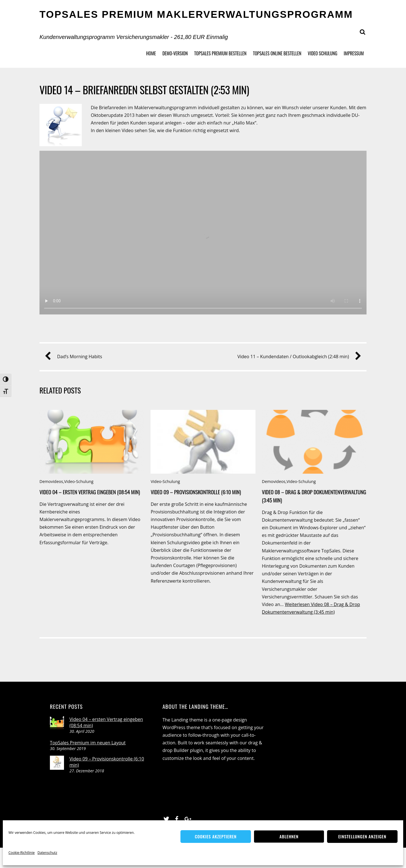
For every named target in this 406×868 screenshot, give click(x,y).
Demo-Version (175, 53)
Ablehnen (289, 836)
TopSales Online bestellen (277, 53)
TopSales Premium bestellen (220, 53)
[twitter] (166, 818)
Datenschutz (47, 853)
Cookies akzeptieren (216, 836)
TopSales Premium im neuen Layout (88, 743)
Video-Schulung (79, 481)
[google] (187, 818)
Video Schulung (323, 53)
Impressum (354, 53)
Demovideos (51, 481)
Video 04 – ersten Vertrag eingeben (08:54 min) (90, 492)
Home (151, 53)
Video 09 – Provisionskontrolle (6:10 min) (196, 492)
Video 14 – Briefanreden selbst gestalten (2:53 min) (144, 90)
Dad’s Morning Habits (76, 357)
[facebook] (177, 818)
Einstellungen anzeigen (362, 836)
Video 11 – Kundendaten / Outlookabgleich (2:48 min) (297, 357)
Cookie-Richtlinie (22, 853)
